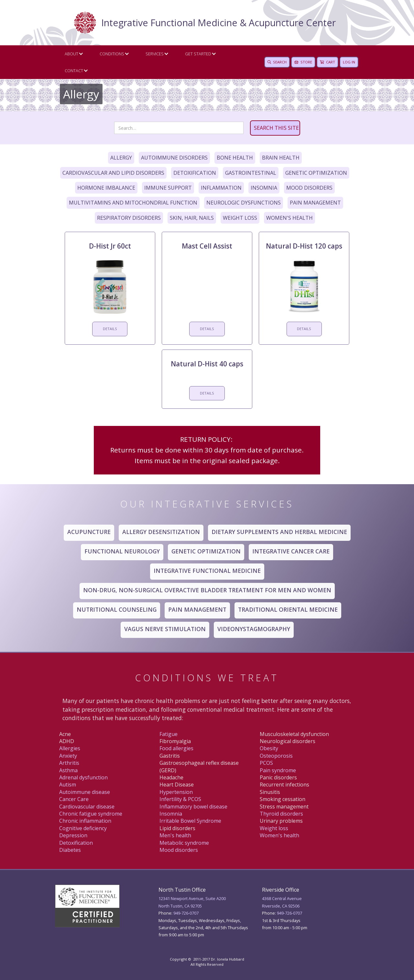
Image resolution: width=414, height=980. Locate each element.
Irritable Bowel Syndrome (190, 821)
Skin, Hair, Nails (192, 218)
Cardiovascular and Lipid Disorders (113, 173)
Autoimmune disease (85, 792)
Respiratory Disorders (129, 218)
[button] (72, 54)
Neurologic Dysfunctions (244, 203)
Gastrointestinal (251, 173)
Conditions (112, 54)
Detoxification (195, 173)
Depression (73, 835)
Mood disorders (179, 850)
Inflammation (221, 188)
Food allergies (176, 748)
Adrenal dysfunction (83, 777)
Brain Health (281, 158)
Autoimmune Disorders (174, 158)
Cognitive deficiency (83, 828)
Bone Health (235, 158)
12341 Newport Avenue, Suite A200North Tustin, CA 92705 (192, 902)
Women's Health (289, 218)
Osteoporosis (276, 756)
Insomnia (264, 188)
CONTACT (74, 71)
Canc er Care (74, 799)
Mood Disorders (309, 188)
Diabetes (70, 850)
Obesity (269, 748)
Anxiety (68, 756)
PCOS (266, 763)
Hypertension (176, 792)
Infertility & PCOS (180, 799)
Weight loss (274, 828)
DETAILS (110, 329)
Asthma (68, 770)
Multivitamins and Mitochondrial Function (133, 203)
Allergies (70, 748)
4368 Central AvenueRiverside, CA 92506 (282, 902)
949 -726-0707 (289, 913)
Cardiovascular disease (87, 807)
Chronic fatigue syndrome (91, 814)
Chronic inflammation (85, 821)
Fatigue (169, 734)
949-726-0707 (186, 913)
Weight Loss (240, 218)
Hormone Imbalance (106, 188)
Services (155, 54)
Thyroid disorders (281, 814)
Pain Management (315, 203)
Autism (68, 785)
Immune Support (168, 188)
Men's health (175, 835)
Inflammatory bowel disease (193, 807)
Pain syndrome (278, 770)
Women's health (279, 835)
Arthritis (69, 763)
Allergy (121, 158)
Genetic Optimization (316, 173)
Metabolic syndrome (184, 843)
